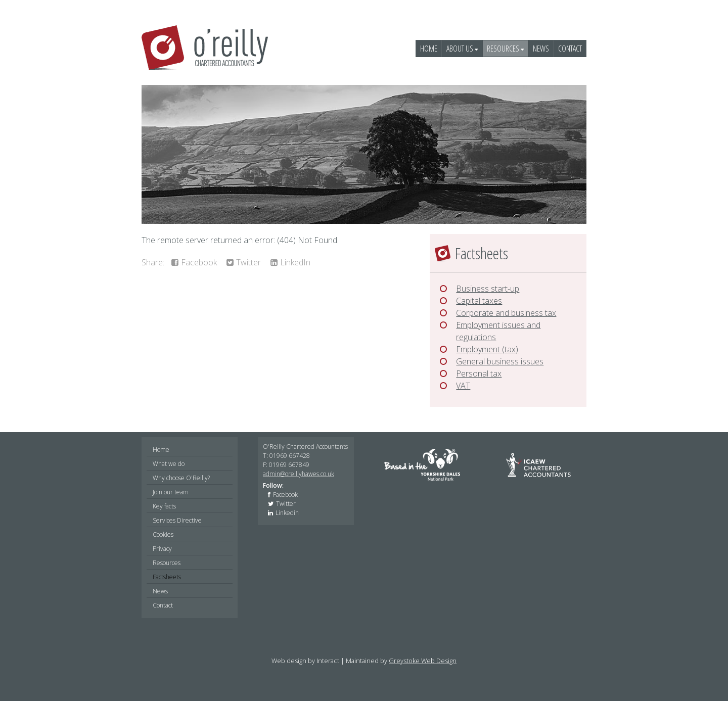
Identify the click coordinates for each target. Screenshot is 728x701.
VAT (463, 386)
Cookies (163, 534)
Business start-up (488, 289)
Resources (167, 563)
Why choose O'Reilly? (181, 478)
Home (429, 49)
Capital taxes (479, 301)
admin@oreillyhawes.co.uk (299, 474)
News (541, 49)
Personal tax (479, 373)
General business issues (500, 361)
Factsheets (167, 577)
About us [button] (462, 49)
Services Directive (177, 520)
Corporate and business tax (506, 313)
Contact (570, 49)
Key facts (164, 506)
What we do (169, 464)
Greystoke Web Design (423, 661)
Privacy (162, 549)
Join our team (171, 492)
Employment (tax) (487, 349)
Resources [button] (505, 49)
